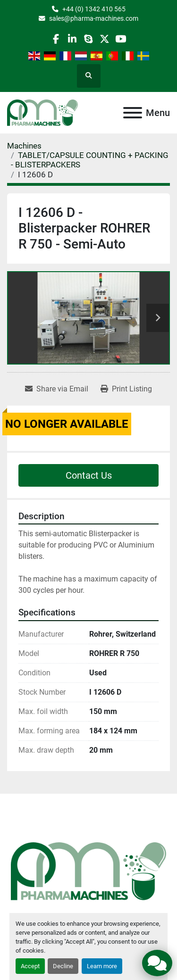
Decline (63, 966)
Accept (30, 966)
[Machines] (24, 146)
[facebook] (56, 39)
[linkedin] (72, 39)
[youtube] (121, 39)
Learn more (102, 966)
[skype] (88, 39)
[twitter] (105, 39)
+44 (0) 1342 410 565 (94, 9)
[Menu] (133, 113)
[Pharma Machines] (88, 870)
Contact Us (89, 475)
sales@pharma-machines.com (94, 18)
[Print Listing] (126, 389)
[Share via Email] (57, 389)
